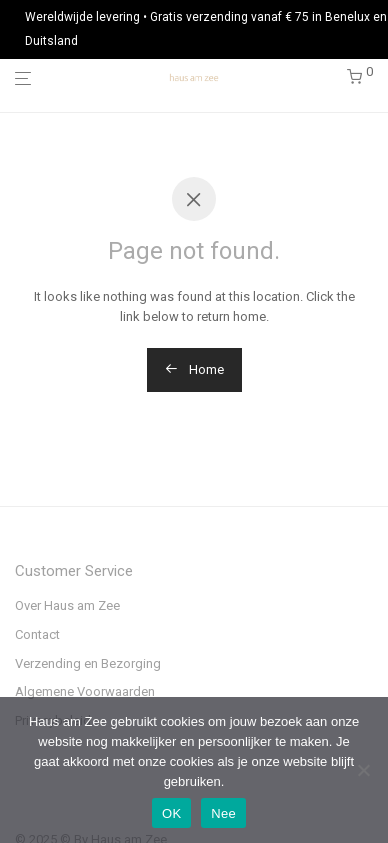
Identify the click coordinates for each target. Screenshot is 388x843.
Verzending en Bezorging (88, 663)
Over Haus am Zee (67, 605)
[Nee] (363, 770)
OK (171, 813)
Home (194, 369)
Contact (37, 634)
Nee (223, 813)
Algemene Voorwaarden (85, 691)
